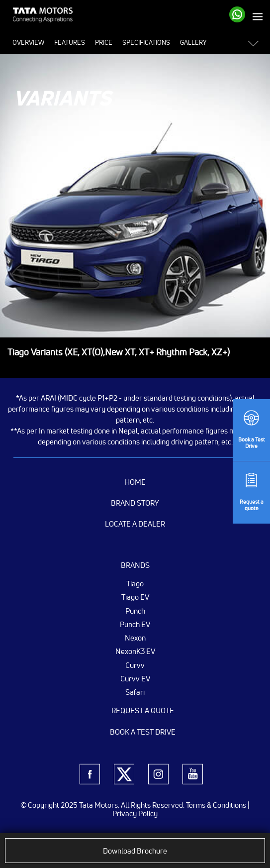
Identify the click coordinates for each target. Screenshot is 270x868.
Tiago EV (135, 597)
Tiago (135, 583)
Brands (135, 565)
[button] (256, 43)
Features (70, 42)
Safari (135, 692)
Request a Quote (143, 710)
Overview (28, 42)
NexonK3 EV (135, 651)
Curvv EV (135, 678)
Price (104, 42)
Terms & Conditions (216, 805)
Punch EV (135, 624)
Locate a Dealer (135, 524)
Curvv (135, 665)
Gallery (193, 42)
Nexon (135, 638)
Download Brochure (135, 851)
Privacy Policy (135, 814)
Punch (135, 611)
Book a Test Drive (143, 732)
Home (135, 482)
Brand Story (135, 503)
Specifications (146, 42)
